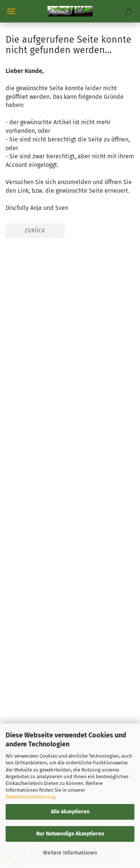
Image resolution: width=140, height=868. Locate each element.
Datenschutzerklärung (30, 797)
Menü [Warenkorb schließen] (11, 11)
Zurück (35, 231)
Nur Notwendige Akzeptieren (70, 834)
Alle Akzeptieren (70, 812)
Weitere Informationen (70, 853)
